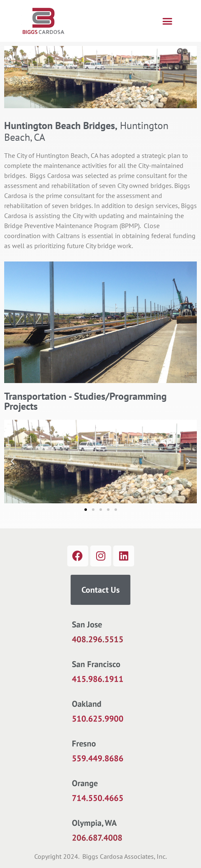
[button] (168, 21)
